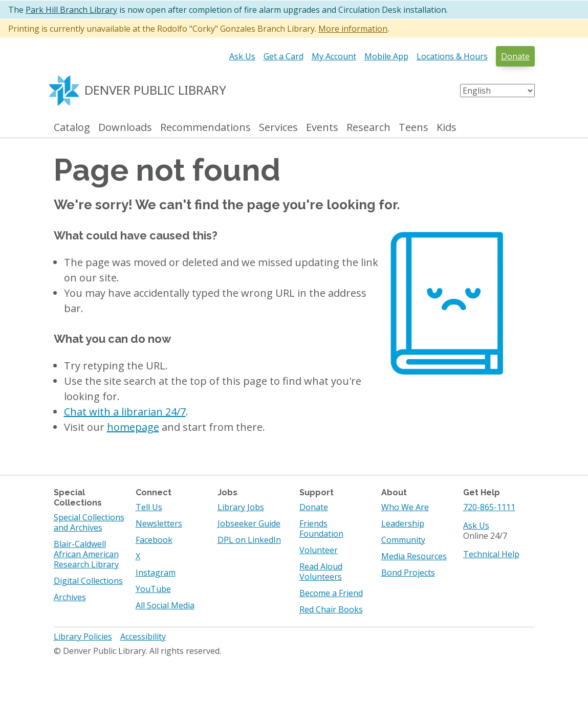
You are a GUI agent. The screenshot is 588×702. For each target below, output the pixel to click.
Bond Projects (408, 573)
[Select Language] (497, 91)
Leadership (403, 523)
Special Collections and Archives (89, 522)
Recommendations (205, 128)
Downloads (125, 128)
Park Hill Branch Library (71, 10)
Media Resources (414, 556)
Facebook (154, 540)
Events (322, 128)
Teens (413, 128)
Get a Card (284, 56)
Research (368, 128)
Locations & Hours (452, 56)
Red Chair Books (331, 609)
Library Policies (83, 637)
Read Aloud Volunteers (321, 572)
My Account (334, 56)
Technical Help (491, 554)
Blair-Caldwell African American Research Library (86, 554)
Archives (70, 597)
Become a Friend (331, 593)
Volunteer (319, 550)
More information (353, 29)
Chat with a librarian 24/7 (125, 412)
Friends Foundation (321, 529)
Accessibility (143, 637)
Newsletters (159, 523)
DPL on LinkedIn (249, 540)
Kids (447, 128)
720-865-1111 (489, 507)
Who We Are (405, 507)
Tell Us (149, 507)
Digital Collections (88, 581)
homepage (133, 427)
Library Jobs (241, 507)
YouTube (153, 589)
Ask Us (242, 56)
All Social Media (165, 605)
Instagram (156, 573)
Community (403, 540)
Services (278, 128)
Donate (515, 56)
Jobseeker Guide (249, 523)
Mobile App (386, 56)
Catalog (72, 128)
